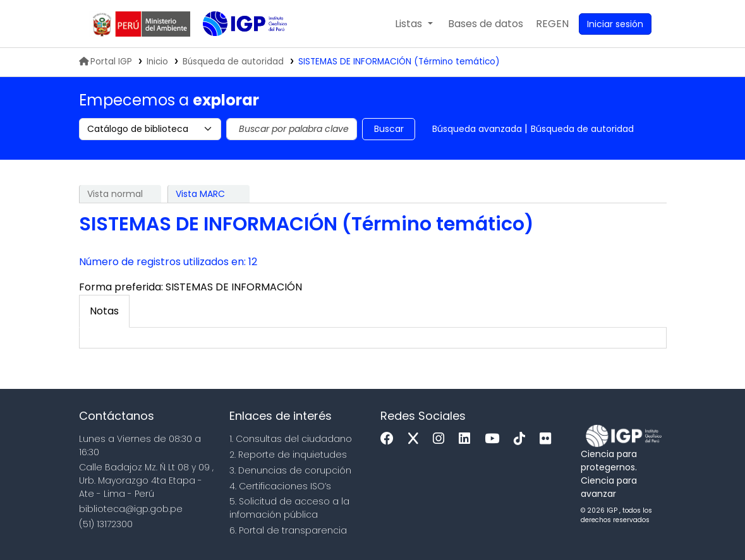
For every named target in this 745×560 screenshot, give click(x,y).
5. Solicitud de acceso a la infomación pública (289, 508)
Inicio (157, 62)
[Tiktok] (523, 439)
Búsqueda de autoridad (582, 129)
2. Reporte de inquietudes (288, 455)
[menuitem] (552, 24)
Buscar (389, 129)
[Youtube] (495, 439)
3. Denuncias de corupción (290, 470)
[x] (416, 439)
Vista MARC (200, 194)
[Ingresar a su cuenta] (615, 24)
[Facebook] (390, 439)
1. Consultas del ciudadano (291, 439)
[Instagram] (442, 439)
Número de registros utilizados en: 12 (168, 262)
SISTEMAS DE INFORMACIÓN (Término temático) (399, 62)
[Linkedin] (468, 439)
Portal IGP (106, 62)
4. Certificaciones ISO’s (280, 486)
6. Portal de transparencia (288, 530)
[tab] (104, 311)
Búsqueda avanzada (477, 129)
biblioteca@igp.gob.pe (131, 509)
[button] (414, 24)
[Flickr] (548, 439)
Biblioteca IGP (234, 49)
